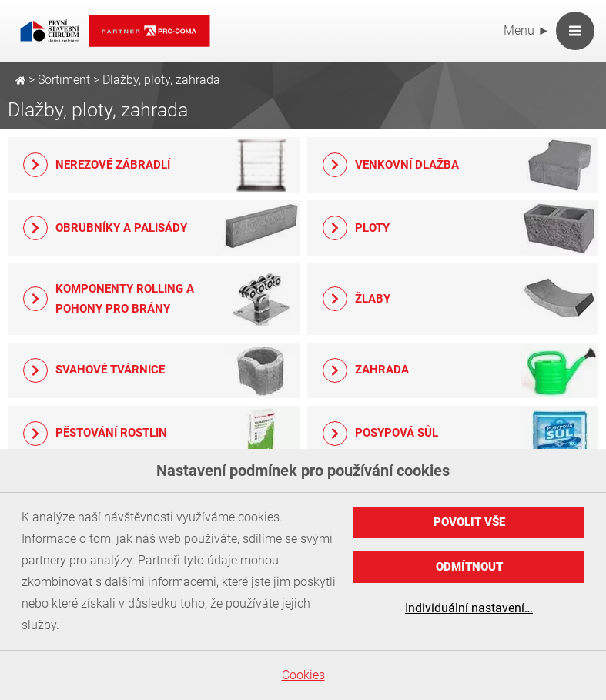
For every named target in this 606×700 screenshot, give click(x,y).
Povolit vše (469, 522)
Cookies (303, 675)
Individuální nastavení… (469, 608)
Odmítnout (469, 567)
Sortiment (64, 80)
